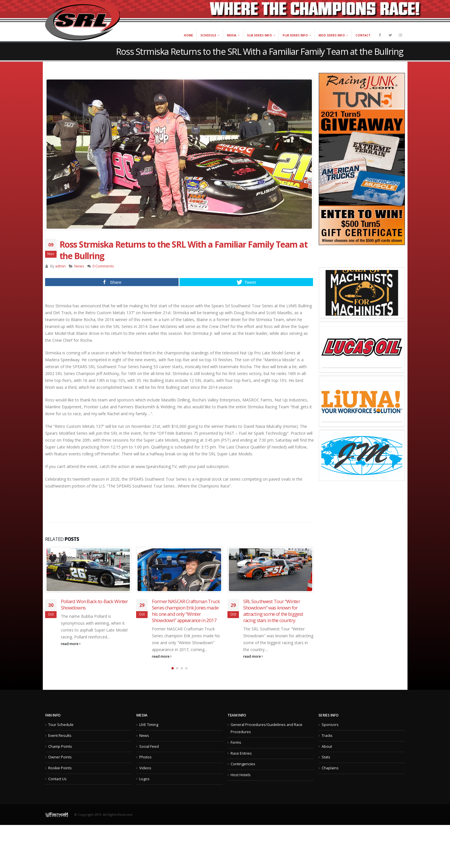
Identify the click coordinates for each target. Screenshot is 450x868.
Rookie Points (60, 776)
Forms (236, 751)
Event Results (60, 744)
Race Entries (241, 762)
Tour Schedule (61, 733)
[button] (173, 677)
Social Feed (149, 755)
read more (71, 644)
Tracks (327, 744)
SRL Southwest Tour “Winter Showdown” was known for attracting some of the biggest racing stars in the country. (273, 611)
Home (188, 35)
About (327, 755)
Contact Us (57, 787)
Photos (145, 766)
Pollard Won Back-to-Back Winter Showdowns (94, 604)
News (79, 266)
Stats (326, 766)
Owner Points (60, 766)
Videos (145, 776)
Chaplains (330, 776)
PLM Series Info (295, 35)
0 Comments (103, 266)
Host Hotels (241, 783)
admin (60, 266)
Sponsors (330, 733)
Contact (363, 35)
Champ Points (60, 755)
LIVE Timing (149, 733)
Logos (144, 787)
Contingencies (243, 773)
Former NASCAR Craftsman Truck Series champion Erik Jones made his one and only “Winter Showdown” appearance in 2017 (186, 611)
